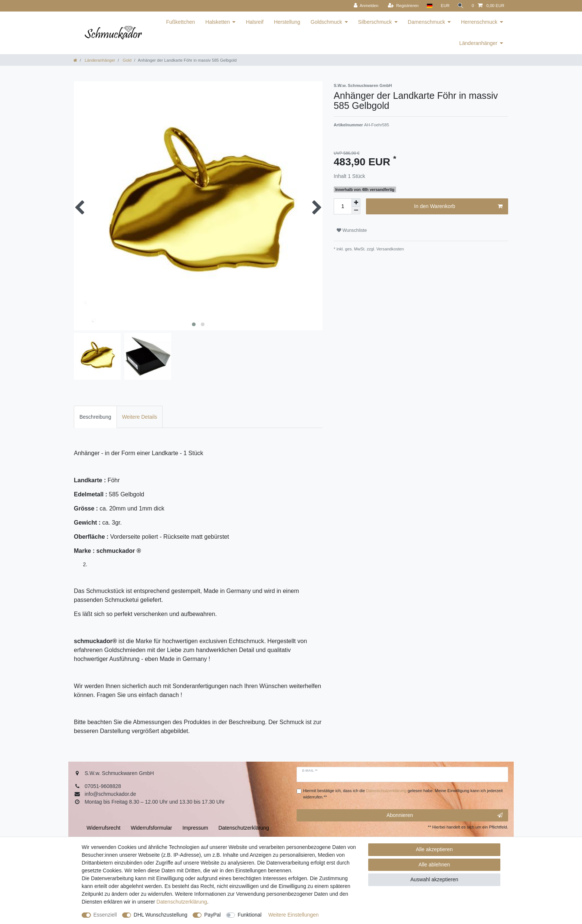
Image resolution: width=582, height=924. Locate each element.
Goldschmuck (326, 22)
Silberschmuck (375, 22)
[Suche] (460, 6)
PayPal (212, 915)
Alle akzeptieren (434, 849)
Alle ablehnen (434, 865)
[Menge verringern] (356, 210)
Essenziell (105, 915)
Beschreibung (95, 417)
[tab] (95, 417)
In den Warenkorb (458, 207)
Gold (126, 60)
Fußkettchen (180, 22)
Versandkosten (390, 249)
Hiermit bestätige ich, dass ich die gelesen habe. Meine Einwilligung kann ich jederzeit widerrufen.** (403, 794)
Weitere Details (140, 417)
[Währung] (444, 6)
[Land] (429, 6)
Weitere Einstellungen (294, 915)
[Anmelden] (365, 6)
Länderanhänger (478, 43)
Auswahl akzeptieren (434, 879)
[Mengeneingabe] (343, 206)
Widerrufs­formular (151, 828)
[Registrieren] (402, 6)
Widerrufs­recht (103, 828)
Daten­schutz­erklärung (182, 902)
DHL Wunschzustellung (161, 915)
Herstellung (287, 22)
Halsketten (218, 22)
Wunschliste (352, 230)
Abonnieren (444, 816)
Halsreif (254, 22)
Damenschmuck (426, 22)
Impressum (195, 828)
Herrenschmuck (479, 22)
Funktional (250, 915)
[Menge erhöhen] (356, 202)
